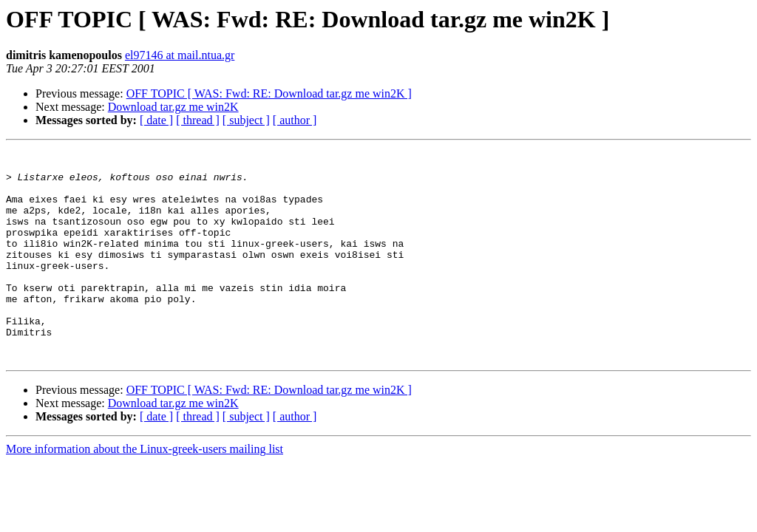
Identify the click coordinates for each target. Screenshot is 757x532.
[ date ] (156, 120)
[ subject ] (246, 120)
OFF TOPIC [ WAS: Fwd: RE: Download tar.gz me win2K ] (269, 93)
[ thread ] (198, 120)
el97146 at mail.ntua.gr (180, 55)
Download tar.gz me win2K (173, 107)
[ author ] (295, 120)
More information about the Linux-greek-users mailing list (145, 491)
